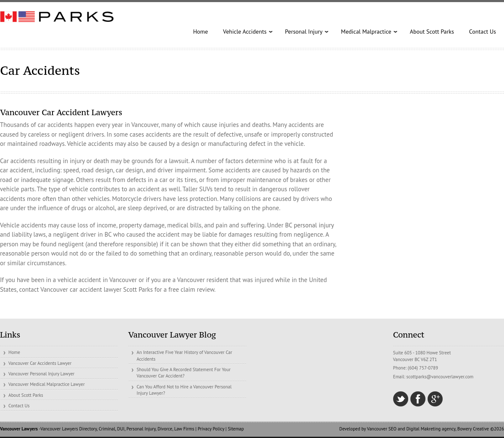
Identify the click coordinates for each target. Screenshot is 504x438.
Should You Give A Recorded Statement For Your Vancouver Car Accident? (184, 373)
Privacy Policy (211, 429)
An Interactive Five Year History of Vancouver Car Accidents (184, 355)
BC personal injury (310, 225)
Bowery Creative (473, 429)
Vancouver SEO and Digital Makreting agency (411, 429)
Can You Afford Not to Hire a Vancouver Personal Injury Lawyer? (184, 390)
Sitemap (236, 429)
